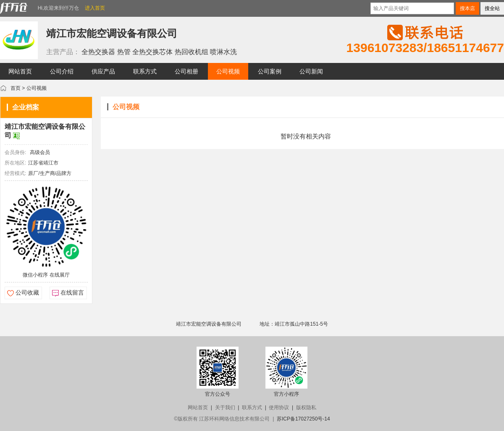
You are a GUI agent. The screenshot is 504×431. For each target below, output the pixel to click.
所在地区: (15, 163)
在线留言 (72, 293)
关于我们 (225, 407)
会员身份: (15, 152)
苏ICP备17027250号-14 (303, 419)
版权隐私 (306, 407)
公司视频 (37, 88)
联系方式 (252, 407)
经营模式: (15, 173)
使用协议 (279, 407)
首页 (16, 88)
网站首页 (198, 407)
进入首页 (95, 8)
